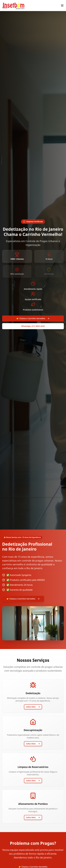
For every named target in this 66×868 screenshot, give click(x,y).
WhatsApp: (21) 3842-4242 (33, 326)
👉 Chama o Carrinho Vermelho (33, 318)
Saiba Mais (33, 707)
